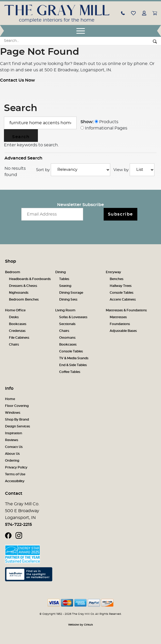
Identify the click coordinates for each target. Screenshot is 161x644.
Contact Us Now (17, 80)
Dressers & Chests (23, 286)
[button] (123, 13)
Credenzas (17, 331)
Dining (61, 272)
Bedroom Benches (24, 299)
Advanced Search (23, 158)
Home (10, 399)
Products (107, 122)
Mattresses (118, 317)
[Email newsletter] (52, 214)
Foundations (120, 324)
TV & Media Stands (74, 358)
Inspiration (14, 433)
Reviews (12, 440)
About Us (12, 454)
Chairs (14, 345)
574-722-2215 (18, 525)
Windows (13, 413)
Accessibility (15, 481)
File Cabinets (19, 338)
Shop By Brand (17, 420)
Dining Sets (68, 299)
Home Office (15, 310)
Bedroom (13, 272)
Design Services (17, 426)
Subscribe (120, 214)
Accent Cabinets (123, 299)
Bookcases (18, 324)
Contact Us (14, 447)
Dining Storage (71, 293)
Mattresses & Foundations (126, 310)
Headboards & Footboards (30, 279)
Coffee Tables (70, 372)
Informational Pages (104, 128)
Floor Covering (17, 406)
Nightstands (19, 293)
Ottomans (67, 338)
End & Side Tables (73, 365)
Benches (117, 279)
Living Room (65, 310)
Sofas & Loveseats (73, 317)
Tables (64, 279)
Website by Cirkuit (80, 625)
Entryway (113, 272)
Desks (14, 317)
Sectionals (67, 324)
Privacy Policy (16, 467)
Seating (65, 286)
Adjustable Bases (123, 331)
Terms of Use (15, 474)
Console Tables (122, 293)
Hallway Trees (121, 286)
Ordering (12, 461)
